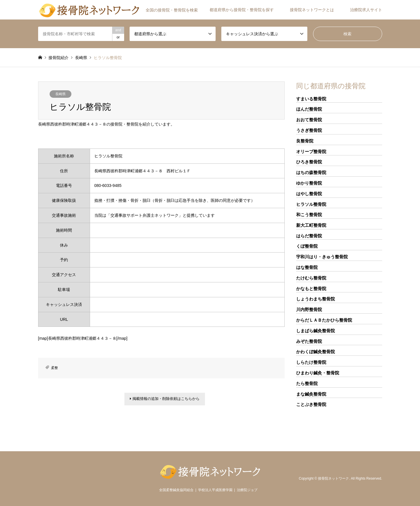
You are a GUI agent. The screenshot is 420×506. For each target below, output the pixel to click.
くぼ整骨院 (307, 246)
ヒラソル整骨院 (311, 204)
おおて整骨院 (309, 120)
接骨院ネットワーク (333, 478)
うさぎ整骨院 (309, 130)
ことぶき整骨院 (311, 404)
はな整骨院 (307, 267)
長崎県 (60, 94)
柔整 (54, 368)
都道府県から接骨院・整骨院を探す (242, 10)
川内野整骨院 (309, 309)
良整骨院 (305, 141)
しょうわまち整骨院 (316, 299)
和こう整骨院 (309, 215)
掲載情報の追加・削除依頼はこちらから (165, 400)
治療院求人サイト (366, 10)
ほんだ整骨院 (309, 109)
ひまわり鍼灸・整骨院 (318, 373)
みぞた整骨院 (309, 341)
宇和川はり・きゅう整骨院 (322, 257)
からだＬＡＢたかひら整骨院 (324, 320)
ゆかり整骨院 (309, 183)
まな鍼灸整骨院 (311, 394)
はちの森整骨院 (311, 172)
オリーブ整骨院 (311, 152)
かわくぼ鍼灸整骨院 (316, 352)
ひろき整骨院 (309, 162)
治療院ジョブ (247, 490)
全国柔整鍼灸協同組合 (176, 490)
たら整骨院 (307, 383)
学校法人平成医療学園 (215, 490)
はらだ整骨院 (309, 236)
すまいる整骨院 (311, 99)
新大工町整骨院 (311, 225)
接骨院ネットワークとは (312, 10)
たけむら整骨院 (311, 278)
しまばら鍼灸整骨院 (316, 331)
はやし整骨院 (309, 194)
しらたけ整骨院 (311, 362)
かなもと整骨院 (311, 289)
